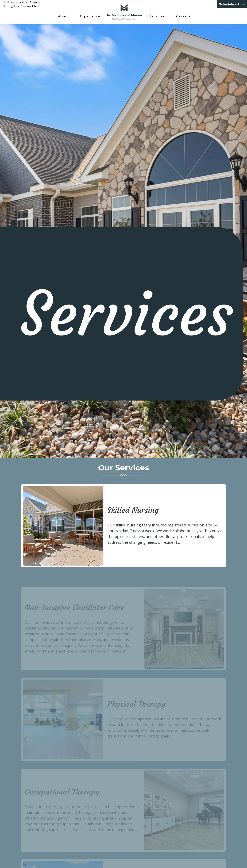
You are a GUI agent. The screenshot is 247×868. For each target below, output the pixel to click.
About (64, 16)
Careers (183, 16)
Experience (90, 16)
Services (157, 16)
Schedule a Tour (232, 4)
